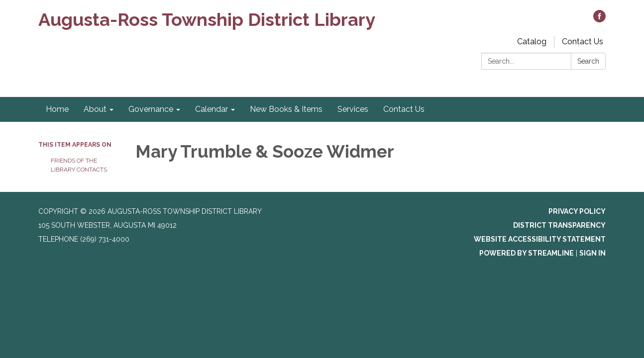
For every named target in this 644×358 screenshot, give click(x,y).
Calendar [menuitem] (212, 109)
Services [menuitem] (353, 109)
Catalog (532, 42)
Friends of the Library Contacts (79, 165)
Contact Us (583, 42)
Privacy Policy (577, 211)
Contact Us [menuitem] (404, 109)
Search (588, 61)
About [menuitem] (95, 109)
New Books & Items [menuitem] (286, 109)
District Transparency (559, 225)
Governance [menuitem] (151, 109)
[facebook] (599, 20)
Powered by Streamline (527, 253)
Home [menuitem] (57, 109)
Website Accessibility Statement (540, 239)
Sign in (592, 253)
